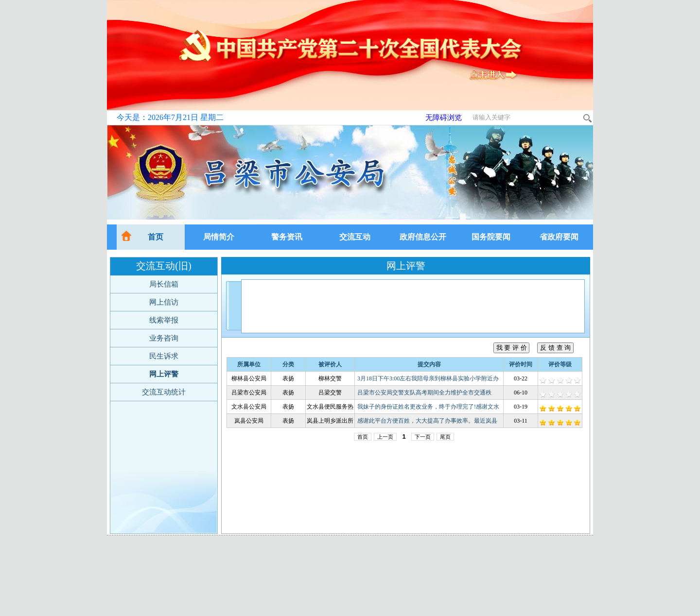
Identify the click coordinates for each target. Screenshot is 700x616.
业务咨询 (164, 338)
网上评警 (164, 374)
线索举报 (164, 320)
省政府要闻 (559, 237)
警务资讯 (287, 237)
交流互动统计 (164, 392)
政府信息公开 (423, 237)
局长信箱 (164, 284)
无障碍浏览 (444, 118)
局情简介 (219, 237)
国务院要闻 (491, 237)
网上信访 (164, 302)
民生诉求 (164, 356)
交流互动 (355, 237)
